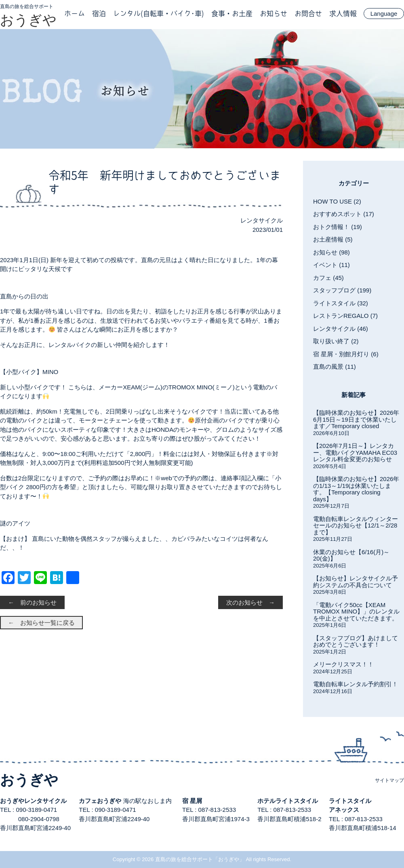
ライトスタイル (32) (341, 303)
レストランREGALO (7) (345, 316)
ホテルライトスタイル (288, 801)
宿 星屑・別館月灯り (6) (346, 354)
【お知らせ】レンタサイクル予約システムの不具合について (356, 582)
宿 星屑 (192, 801)
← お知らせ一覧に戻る (41, 623)
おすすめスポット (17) (344, 214)
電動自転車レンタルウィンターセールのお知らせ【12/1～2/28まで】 (356, 525)
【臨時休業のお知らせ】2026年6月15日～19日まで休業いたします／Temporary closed (356, 419)
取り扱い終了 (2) (336, 341)
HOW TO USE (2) (337, 201)
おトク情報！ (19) (338, 227)
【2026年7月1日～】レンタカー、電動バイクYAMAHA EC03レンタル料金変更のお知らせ (355, 452)
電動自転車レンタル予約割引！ (356, 684)
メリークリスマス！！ (343, 664)
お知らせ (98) (331, 252)
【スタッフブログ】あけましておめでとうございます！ (356, 641)
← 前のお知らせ (32, 602)
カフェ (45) (328, 278)
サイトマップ (389, 780)
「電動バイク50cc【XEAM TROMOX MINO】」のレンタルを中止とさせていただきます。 (356, 612)
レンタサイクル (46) (341, 329)
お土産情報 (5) (333, 239)
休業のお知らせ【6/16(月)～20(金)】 (351, 555)
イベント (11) (331, 265)
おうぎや (28, 20)
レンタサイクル (262, 220)
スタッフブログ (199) (342, 290)
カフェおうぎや (100, 801)
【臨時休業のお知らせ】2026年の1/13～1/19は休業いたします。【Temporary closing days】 (356, 489)
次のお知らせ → (250, 602)
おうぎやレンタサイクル (33, 801)
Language (384, 14)
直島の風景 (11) (335, 367)
